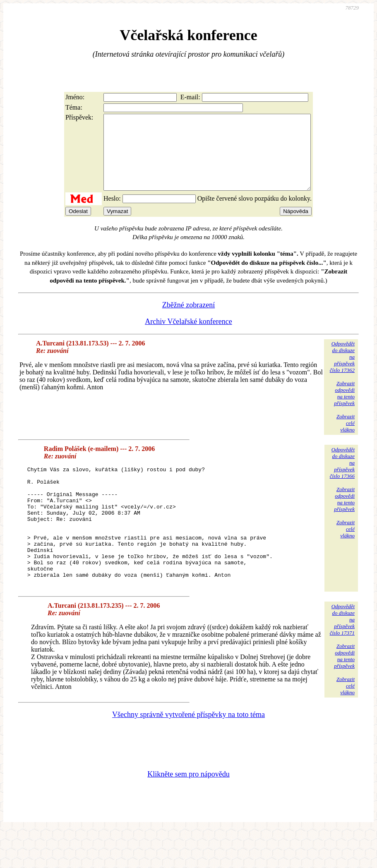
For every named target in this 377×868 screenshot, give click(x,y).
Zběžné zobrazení (188, 320)
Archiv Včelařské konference (188, 336)
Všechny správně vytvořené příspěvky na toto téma (188, 753)
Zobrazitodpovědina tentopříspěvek (344, 408)
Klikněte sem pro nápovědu (188, 813)
